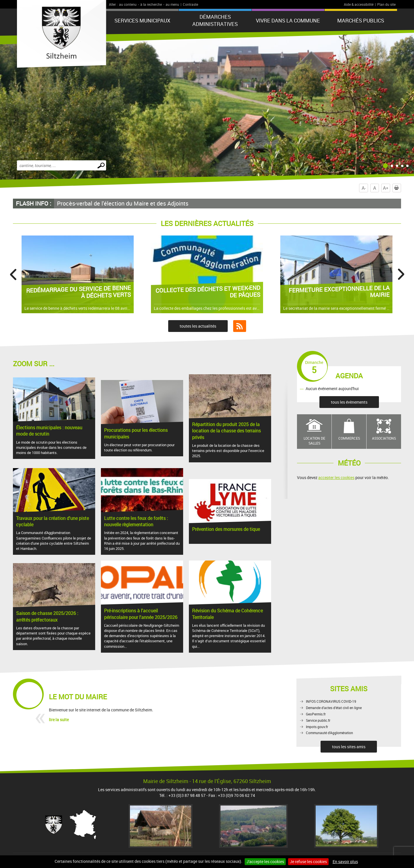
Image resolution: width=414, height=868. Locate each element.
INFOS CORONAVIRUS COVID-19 (331, 701)
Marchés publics (361, 20)
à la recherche (151, 4)
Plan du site (386, 4)
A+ (386, 188)
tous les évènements (349, 402)
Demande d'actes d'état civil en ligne (334, 708)
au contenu (128, 4)
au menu (172, 4)
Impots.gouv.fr (317, 727)
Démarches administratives (215, 20)
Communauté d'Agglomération (329, 733)
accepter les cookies (336, 477)
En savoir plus (345, 862)
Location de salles (314, 441)
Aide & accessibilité (359, 4)
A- (364, 188)
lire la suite (59, 720)
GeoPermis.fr (316, 714)
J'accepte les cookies (265, 862)
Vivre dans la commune (288, 20)
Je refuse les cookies (308, 862)
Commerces (349, 438)
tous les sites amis (349, 747)
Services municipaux (142, 20)
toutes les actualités (198, 326)
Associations (384, 438)
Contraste (190, 4)
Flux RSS (240, 326)
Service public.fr (318, 720)
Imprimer (398, 188)
